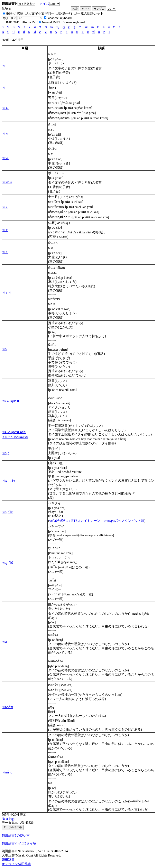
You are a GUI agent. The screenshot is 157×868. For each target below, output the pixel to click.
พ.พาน (7, 182)
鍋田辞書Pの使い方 (16, 835)
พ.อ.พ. (7, 292)
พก (5, 349)
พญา (6, 453)
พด (5, 642)
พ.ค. (6, 108)
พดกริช (8, 707)
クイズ (44, 4)
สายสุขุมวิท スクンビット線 (124, 521)
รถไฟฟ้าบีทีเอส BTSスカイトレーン (75, 521)
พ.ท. (6, 158)
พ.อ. (5, 252)
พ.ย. (5, 207)
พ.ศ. (5, 230)
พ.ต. (5, 133)
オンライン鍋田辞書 (16, 864)
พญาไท (8, 512)
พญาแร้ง (9, 480)
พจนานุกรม (11, 401)
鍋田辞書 (8, 860)
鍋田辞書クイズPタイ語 (19, 843)
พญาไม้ (8, 563)
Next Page (8, 819)
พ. (4, 87)
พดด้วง (7, 772)
